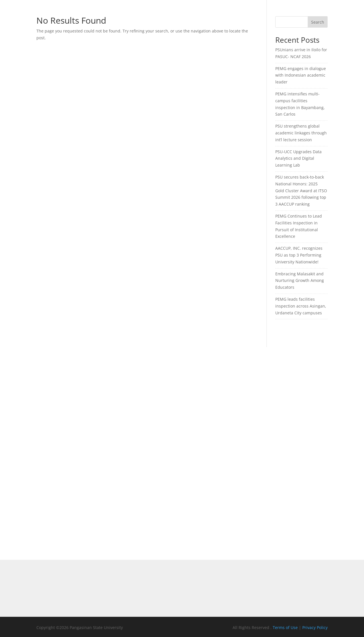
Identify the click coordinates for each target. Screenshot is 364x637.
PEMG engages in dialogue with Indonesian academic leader (301, 75)
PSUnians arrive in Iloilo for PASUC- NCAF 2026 (301, 53)
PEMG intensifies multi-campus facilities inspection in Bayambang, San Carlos (300, 104)
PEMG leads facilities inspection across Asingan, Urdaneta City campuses (301, 306)
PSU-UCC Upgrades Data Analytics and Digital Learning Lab (298, 158)
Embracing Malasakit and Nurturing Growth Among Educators (300, 281)
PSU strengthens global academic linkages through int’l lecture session (301, 133)
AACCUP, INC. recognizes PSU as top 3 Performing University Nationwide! (299, 255)
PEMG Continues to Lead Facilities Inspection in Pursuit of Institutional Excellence (299, 226)
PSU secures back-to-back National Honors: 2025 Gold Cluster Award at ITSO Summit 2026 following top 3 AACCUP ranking (301, 191)
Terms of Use (286, 627)
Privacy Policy (315, 627)
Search (318, 22)
